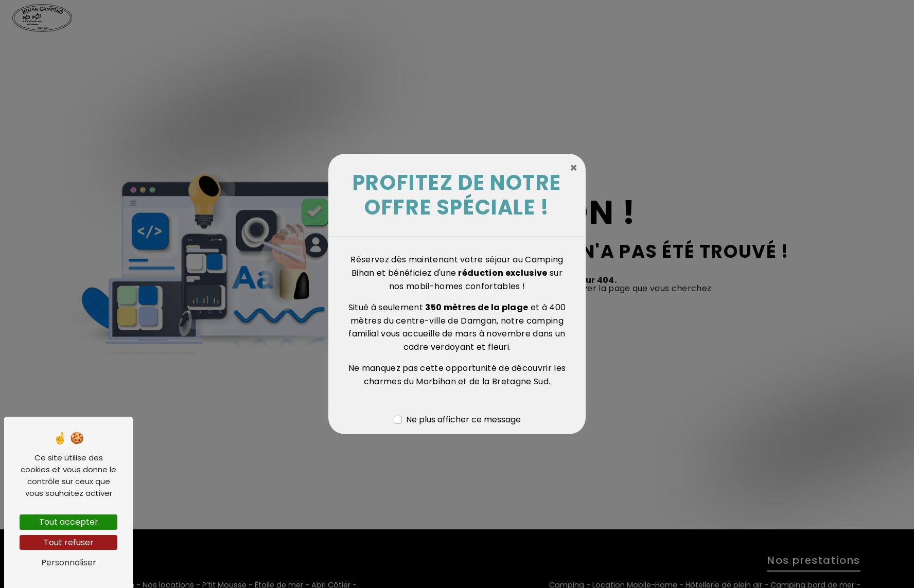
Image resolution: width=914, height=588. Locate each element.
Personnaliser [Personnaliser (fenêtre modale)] (69, 563)
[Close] (574, 168)
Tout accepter (69, 522)
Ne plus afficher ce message (463, 420)
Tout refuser (69, 542)
